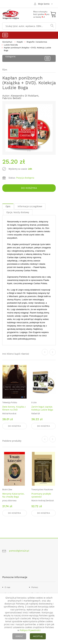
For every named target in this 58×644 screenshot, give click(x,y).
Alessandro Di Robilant (25, 96)
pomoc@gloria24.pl (19, 551)
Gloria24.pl (7, 42)
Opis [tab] (8, 206)
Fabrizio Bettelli (12, 98)
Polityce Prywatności (30, 630)
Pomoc (35, 587)
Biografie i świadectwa (37, 42)
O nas (7, 587)
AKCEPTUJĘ (38, 636)
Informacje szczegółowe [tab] (30, 206)
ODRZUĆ (19, 636)
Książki (20, 42)
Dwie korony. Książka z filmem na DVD (14, 408)
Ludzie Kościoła (11, 45)
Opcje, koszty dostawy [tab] (18, 212)
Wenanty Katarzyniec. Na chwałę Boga (14, 495)
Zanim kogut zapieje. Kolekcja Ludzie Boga (42, 408)
